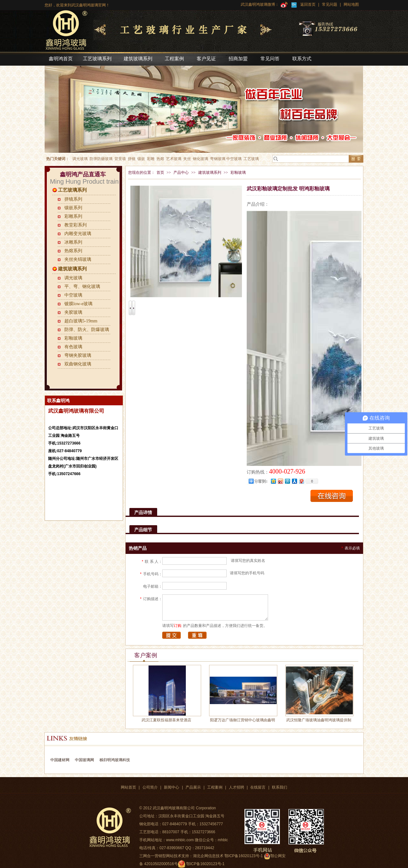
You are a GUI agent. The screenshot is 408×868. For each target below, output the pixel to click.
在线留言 (258, 787)
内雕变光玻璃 (78, 234)
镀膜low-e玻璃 (78, 304)
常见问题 (330, 4)
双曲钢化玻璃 (78, 364)
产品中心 (181, 173)
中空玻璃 (73, 295)
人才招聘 (237, 787)
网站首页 (128, 787)
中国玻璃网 (84, 760)
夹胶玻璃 (73, 312)
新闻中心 (171, 787)
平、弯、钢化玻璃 (82, 287)
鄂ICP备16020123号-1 (205, 864)
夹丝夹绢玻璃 (78, 259)
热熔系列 (73, 251)
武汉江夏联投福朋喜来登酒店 (166, 720)
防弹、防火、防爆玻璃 (87, 330)
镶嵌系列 (73, 208)
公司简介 (150, 787)
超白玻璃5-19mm (81, 321)
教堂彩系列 (76, 225)
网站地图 (350, 4)
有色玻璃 (73, 347)
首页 (160, 173)
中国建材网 (60, 760)
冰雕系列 (73, 242)
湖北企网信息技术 (208, 856)
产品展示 (193, 787)
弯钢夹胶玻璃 (78, 355)
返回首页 (308, 4)
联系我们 (280, 787)
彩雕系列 (73, 216)
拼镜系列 (73, 199)
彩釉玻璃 (73, 338)
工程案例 (215, 787)
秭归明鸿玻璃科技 (114, 760)
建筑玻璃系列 (72, 269)
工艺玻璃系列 (72, 190)
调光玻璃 (73, 278)
